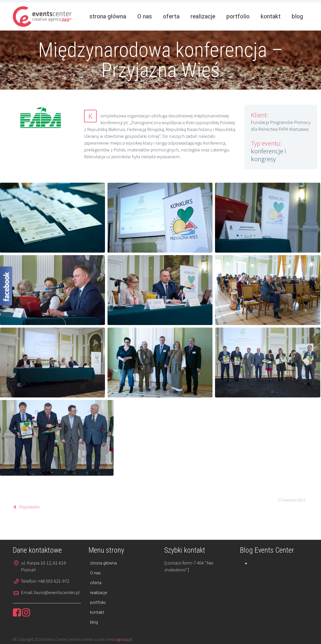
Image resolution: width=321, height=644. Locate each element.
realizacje (203, 17)
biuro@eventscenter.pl (57, 592)
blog (297, 17)
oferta (171, 17)
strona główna (108, 17)
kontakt (271, 17)
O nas (145, 17)
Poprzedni (29, 507)
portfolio (238, 17)
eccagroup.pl (121, 639)
